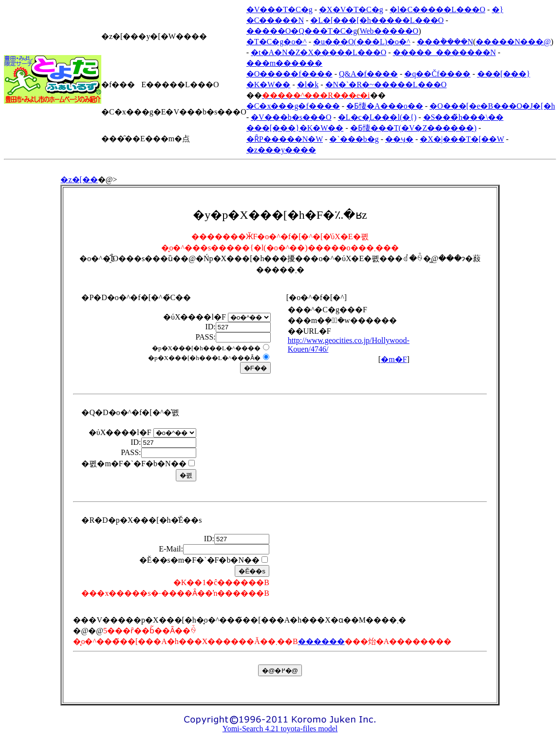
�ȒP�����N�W (285, 139)
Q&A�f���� (368, 74)
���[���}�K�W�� (295, 128)
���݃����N (445, 42)
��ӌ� (399, 139)
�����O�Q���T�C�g (302, 31)
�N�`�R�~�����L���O (386, 85)
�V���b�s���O (291, 117)
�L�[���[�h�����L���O (377, 20)
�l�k (308, 85)
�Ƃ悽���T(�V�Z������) (413, 128)
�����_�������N (445, 52)
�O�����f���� (289, 74)
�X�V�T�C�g (351, 9)
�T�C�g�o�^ (277, 42)
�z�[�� (79, 180)
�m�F (394, 359)
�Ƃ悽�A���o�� (385, 106)
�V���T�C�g (280, 9)
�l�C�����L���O (437, 9)
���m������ (284, 63)
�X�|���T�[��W (462, 139)
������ (321, 641)
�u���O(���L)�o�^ (362, 42)
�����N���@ (513, 42)
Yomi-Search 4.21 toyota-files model (280, 729)
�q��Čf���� (437, 74)
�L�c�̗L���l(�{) (377, 117)
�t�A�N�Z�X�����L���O (318, 52)
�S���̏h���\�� (463, 117)
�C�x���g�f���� (293, 106)
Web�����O (389, 31)
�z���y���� (281, 150)
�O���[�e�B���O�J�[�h (492, 106)
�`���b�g (354, 139)
